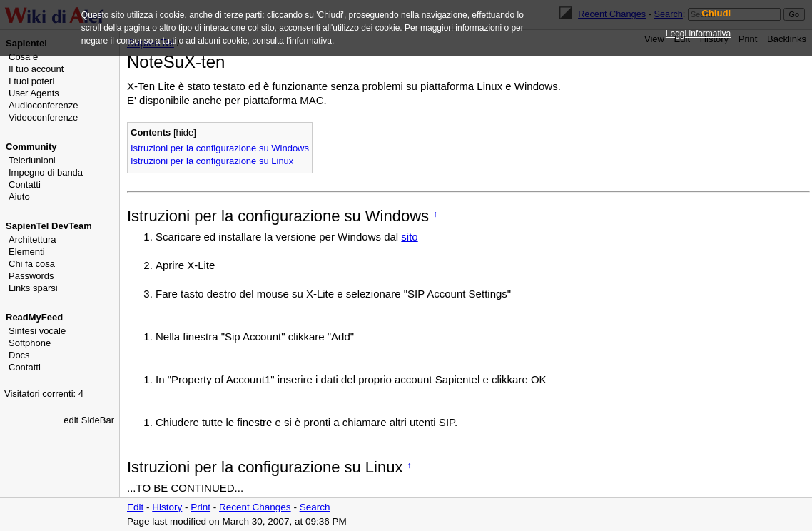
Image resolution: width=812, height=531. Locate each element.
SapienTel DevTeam (49, 226)
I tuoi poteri (31, 81)
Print (201, 507)
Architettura (32, 239)
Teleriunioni (32, 160)
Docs (19, 355)
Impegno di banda (46, 172)
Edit (135, 507)
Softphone (30, 343)
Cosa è (23, 57)
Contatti (25, 184)
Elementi (27, 252)
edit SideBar (89, 420)
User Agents (34, 93)
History (167, 507)
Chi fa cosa (32, 264)
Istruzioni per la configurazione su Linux (212, 161)
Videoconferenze (43, 117)
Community (31, 147)
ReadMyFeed (34, 317)
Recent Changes (255, 507)
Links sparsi (33, 288)
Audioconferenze (44, 105)
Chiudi (716, 14)
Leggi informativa (698, 34)
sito (409, 237)
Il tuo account (36, 69)
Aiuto (19, 197)
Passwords (31, 276)
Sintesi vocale (37, 331)
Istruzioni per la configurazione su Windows (220, 148)
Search (315, 507)
